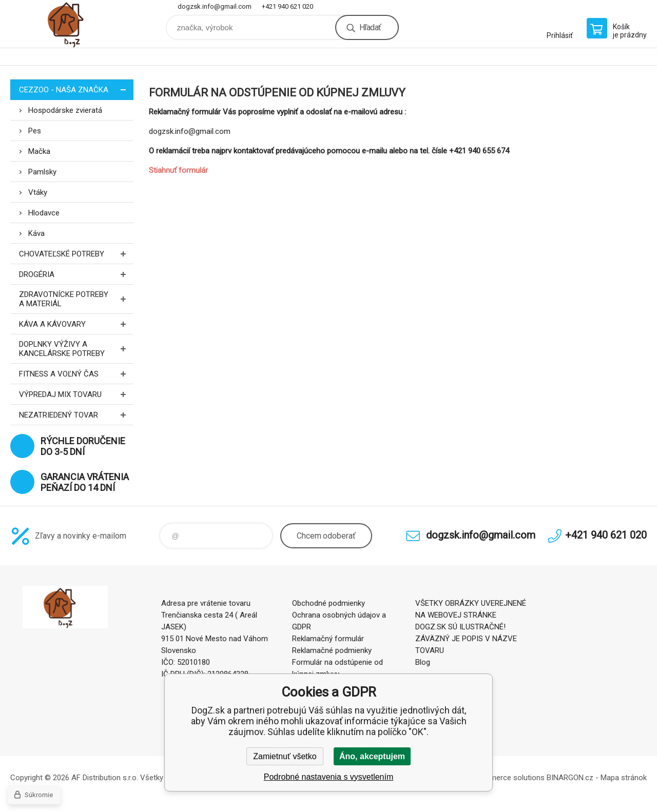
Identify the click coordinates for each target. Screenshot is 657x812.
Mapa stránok (624, 778)
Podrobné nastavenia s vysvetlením (329, 777)
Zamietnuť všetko (285, 756)
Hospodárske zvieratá (65, 110)
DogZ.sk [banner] (72, 24)
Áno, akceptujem (372, 756)
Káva (36, 233)
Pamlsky (42, 172)
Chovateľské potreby (76, 254)
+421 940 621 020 (287, 6)
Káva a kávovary (76, 324)
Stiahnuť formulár (178, 170)
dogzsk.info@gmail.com (215, 6)
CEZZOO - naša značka (76, 90)
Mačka (39, 151)
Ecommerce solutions (507, 778)
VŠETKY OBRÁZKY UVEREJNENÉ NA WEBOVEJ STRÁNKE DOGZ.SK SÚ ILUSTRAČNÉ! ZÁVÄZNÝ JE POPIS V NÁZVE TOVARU (471, 627)
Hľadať (370, 27)
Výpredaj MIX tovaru (76, 394)
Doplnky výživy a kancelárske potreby (76, 349)
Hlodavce (44, 213)
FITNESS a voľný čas (76, 374)
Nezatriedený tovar (76, 415)
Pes (35, 131)
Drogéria (76, 274)
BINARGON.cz (570, 778)
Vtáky (38, 192)
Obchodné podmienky (328, 603)
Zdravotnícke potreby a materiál (76, 299)
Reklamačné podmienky (332, 650)
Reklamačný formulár (328, 639)
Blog (423, 662)
